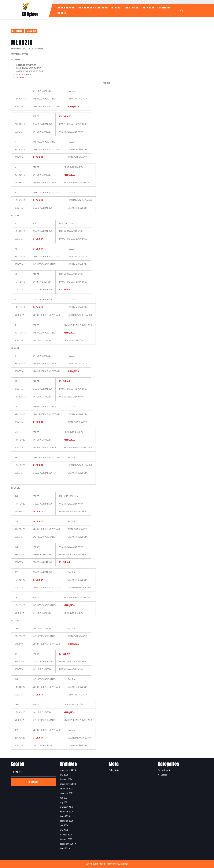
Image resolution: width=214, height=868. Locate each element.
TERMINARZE (132, 8)
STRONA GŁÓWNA (66, 8)
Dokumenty (164, 8)
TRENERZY (116, 8)
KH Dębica (30, 14)
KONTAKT (61, 13)
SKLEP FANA (148, 8)
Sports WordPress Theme (99, 864)
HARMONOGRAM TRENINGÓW (93, 8)
